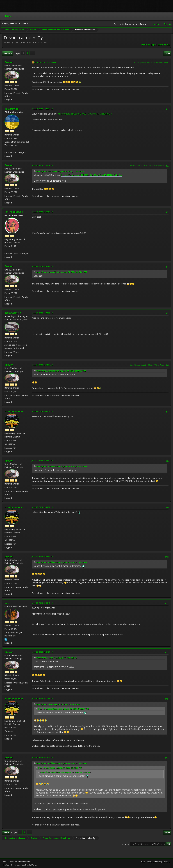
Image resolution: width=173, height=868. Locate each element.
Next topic (164, 45)
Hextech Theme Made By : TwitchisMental (20, 865)
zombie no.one (14, 411)
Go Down (7, 53)
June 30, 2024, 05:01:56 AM (42, 698)
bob (7, 603)
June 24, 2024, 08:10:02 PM (42, 212)
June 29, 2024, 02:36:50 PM (42, 556)
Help (143, 862)
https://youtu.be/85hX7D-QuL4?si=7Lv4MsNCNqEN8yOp (85, 114)
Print (167, 53)
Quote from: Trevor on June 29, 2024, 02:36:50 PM (58, 704)
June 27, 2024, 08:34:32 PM (42, 461)
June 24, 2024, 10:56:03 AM (45, 62)
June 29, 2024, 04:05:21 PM (42, 652)
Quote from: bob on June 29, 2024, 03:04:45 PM (57, 658)
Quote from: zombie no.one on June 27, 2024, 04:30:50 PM (61, 466)
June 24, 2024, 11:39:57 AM (42, 109)
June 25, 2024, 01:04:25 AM (42, 365)
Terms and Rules (154, 862)
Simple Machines (24, 862)
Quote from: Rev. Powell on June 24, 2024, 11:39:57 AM (60, 171)
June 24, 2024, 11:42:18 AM (42, 165)
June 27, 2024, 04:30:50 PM (42, 411)
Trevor (9, 62)
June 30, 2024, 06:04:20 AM (42, 757)
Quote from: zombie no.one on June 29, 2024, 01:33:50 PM (61, 562)
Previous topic (149, 45)
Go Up (6, 833)
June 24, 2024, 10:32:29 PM (42, 313)
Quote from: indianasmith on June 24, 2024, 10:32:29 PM (61, 371)
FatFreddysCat (14, 212)
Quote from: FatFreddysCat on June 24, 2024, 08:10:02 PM (61, 272)
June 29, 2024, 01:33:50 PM (42, 507)
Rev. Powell (12, 109)
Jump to (125, 844)
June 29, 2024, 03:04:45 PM (42, 603)
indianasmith (13, 313)
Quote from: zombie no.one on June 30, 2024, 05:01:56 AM (62, 763)
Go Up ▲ (166, 862)
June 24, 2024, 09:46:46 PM (42, 266)
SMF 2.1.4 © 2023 (10, 862)
